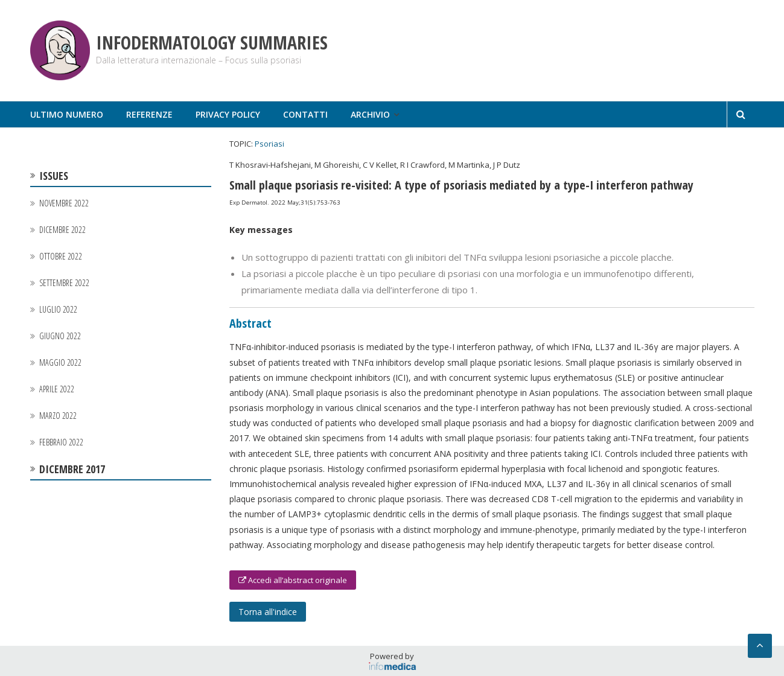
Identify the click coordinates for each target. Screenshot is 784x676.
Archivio (370, 114)
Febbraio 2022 (61, 442)
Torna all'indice (268, 612)
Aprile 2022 (57, 389)
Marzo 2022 (58, 416)
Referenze (149, 114)
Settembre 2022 (64, 283)
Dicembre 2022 (62, 230)
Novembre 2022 (64, 203)
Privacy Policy (228, 114)
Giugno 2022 (60, 336)
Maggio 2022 (60, 362)
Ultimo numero (67, 114)
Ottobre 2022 (61, 256)
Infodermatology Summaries (212, 43)
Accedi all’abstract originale (293, 580)
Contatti (305, 114)
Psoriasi (269, 144)
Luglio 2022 (58, 309)
